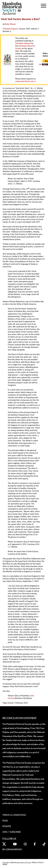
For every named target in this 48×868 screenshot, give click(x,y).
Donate (7, 826)
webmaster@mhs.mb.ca (25, 81)
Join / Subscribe (12, 832)
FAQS (5, 821)
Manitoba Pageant (10, 29)
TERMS (5, 864)
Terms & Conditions (14, 815)
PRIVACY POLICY (38, 863)
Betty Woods (11, 24)
